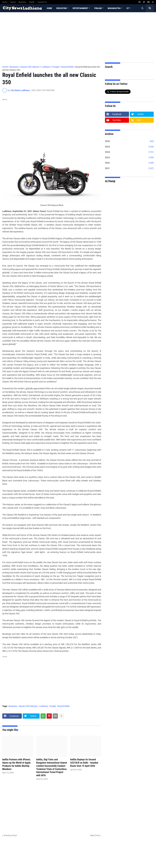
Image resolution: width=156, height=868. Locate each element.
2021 (129, 168)
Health (32, 2)
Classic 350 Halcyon (28, 706)
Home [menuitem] (49, 8)
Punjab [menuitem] (98, 8)
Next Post (95, 835)
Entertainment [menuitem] (80, 8)
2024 (129, 152)
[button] (142, 8)
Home (5, 2)
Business (22, 2)
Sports (13, 2)
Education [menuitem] (61, 8)
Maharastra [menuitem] (114, 8)
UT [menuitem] (128, 8)
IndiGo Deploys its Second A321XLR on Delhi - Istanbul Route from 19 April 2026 (84, 763)
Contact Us (42, 2)
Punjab (53, 706)
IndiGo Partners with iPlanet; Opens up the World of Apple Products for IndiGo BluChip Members (16, 764)
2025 (129, 147)
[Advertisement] (78, 37)
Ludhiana (43, 706)
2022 (129, 163)
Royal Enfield (63, 706)
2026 (129, 141)
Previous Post (10, 835)
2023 (129, 158)
